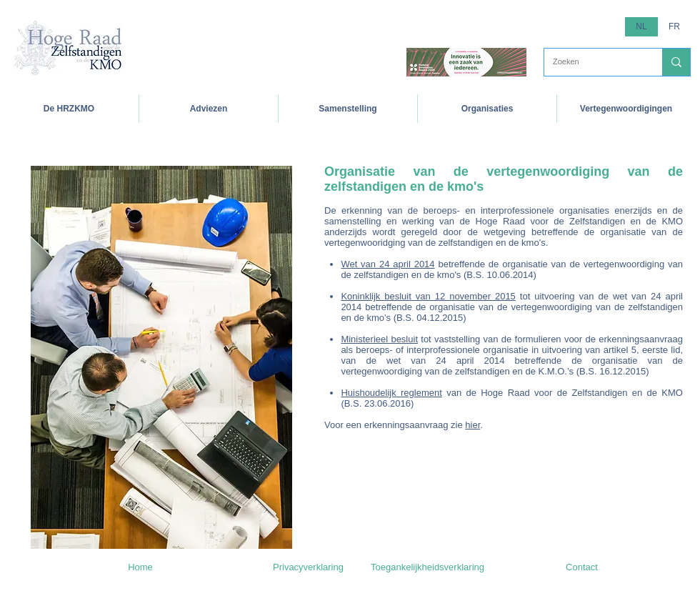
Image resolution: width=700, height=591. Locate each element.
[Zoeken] (592, 62)
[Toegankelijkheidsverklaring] (427, 567)
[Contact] (582, 567)
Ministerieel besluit (379, 339)
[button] (347, 109)
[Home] (140, 567)
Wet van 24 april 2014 (387, 264)
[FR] (674, 27)
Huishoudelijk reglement (391, 393)
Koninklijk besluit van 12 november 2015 (428, 296)
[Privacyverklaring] (308, 567)
